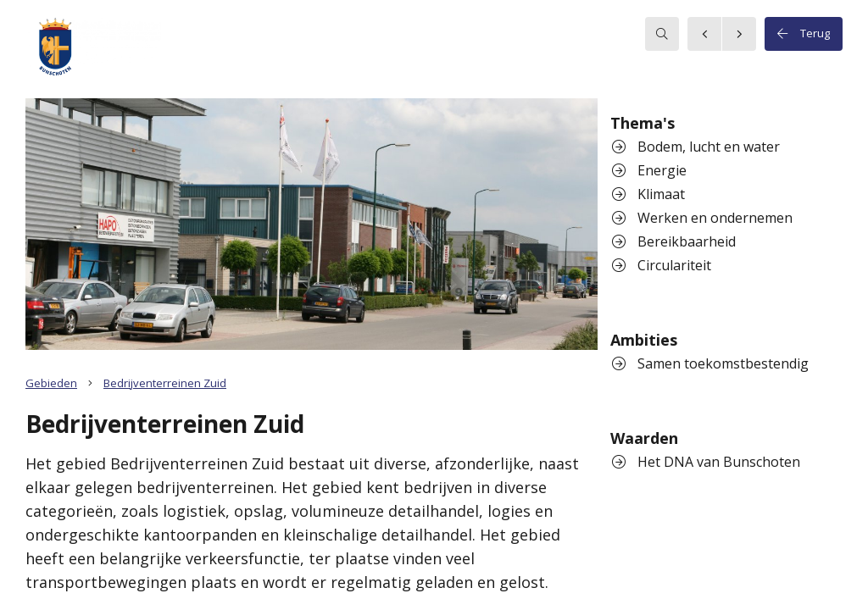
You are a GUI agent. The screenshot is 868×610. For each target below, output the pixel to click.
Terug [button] (804, 34)
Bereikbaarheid (674, 241)
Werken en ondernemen (702, 218)
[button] (93, 49)
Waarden (644, 438)
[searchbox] (662, 34)
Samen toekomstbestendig (710, 363)
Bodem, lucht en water (696, 147)
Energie (649, 170)
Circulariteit (662, 265)
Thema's (643, 123)
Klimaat (648, 194)
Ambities (644, 340)
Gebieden (51, 383)
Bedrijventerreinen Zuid (165, 383)
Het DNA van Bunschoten (706, 462)
